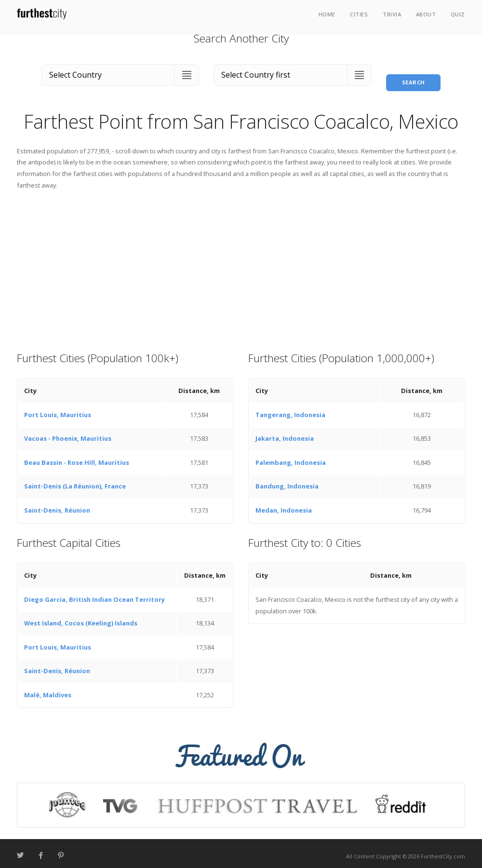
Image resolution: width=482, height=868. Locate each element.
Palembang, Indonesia (291, 457)
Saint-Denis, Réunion (57, 504)
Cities (359, 14)
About (426, 14)
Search (414, 73)
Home (327, 14)
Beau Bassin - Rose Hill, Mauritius (77, 457)
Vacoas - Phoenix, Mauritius (68, 433)
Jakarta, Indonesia (285, 433)
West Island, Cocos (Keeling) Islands (81, 618)
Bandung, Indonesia (287, 481)
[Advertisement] (241, 265)
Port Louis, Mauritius (58, 409)
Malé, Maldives (48, 689)
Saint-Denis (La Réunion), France (75, 481)
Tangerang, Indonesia (290, 409)
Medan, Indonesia (284, 504)
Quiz (458, 14)
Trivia (392, 14)
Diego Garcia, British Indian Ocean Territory (94, 594)
